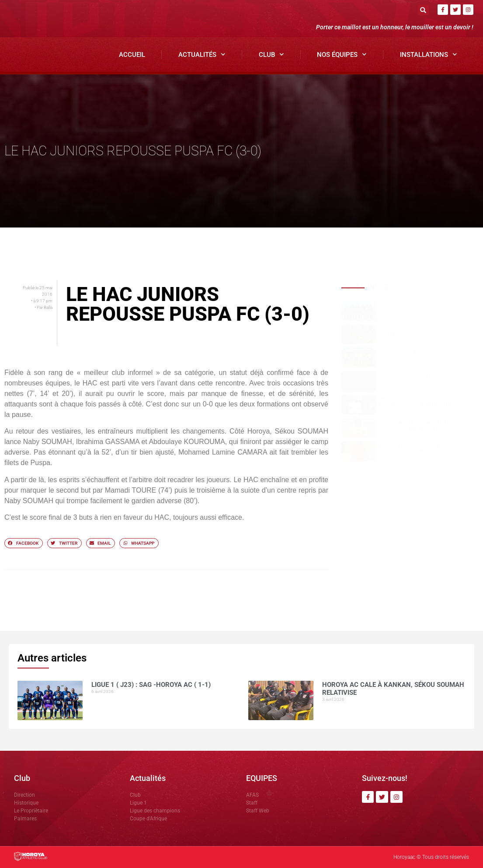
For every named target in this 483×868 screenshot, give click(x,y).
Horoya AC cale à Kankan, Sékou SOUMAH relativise (419, 332)
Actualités (202, 54)
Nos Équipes (342, 54)
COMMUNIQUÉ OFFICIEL (405, 376)
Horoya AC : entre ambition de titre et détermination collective (424, 426)
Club (271, 54)
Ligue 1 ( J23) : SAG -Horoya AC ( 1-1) (421, 306)
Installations (429, 54)
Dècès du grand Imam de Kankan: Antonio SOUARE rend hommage (419, 402)
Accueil (132, 55)
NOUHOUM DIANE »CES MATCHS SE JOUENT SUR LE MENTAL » (419, 449)
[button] (423, 10)
